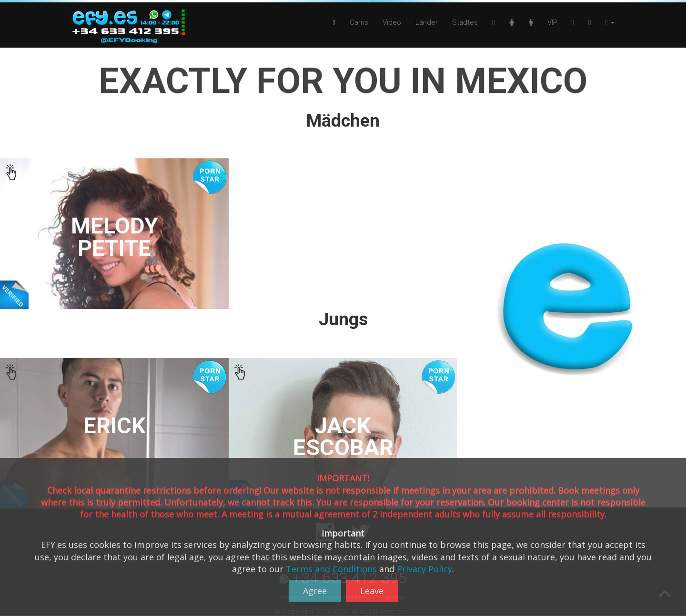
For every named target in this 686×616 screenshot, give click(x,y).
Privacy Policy (424, 569)
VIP (552, 22)
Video (392, 22)
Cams (359, 22)
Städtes (465, 22)
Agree (315, 591)
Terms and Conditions (331, 569)
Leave (372, 591)
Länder (427, 22)
